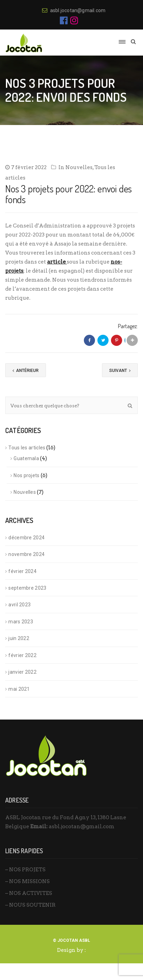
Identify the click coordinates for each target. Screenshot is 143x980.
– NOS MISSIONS (27, 881)
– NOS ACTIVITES (29, 893)
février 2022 (22, 655)
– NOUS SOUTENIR (30, 905)
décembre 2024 (26, 538)
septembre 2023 (27, 588)
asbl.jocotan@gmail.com (82, 827)
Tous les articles (27, 448)
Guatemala (26, 458)
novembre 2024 (26, 554)
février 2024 (22, 571)
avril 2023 (19, 605)
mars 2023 (21, 622)
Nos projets (26, 475)
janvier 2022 (22, 672)
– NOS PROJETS (25, 870)
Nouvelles (79, 167)
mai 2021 (19, 689)
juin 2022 (19, 638)
